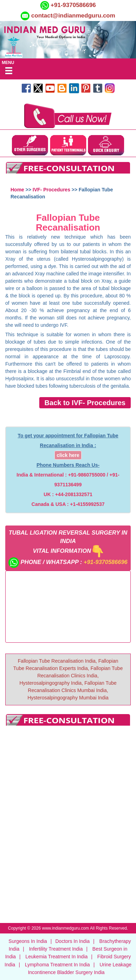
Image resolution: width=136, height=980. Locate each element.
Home (17, 190)
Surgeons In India (28, 941)
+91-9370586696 (73, 5)
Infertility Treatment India (56, 949)
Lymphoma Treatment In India (57, 965)
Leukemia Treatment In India (57, 957)
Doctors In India (73, 941)
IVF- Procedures (51, 190)
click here (68, 455)
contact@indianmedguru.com (73, 16)
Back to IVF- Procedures (85, 403)
